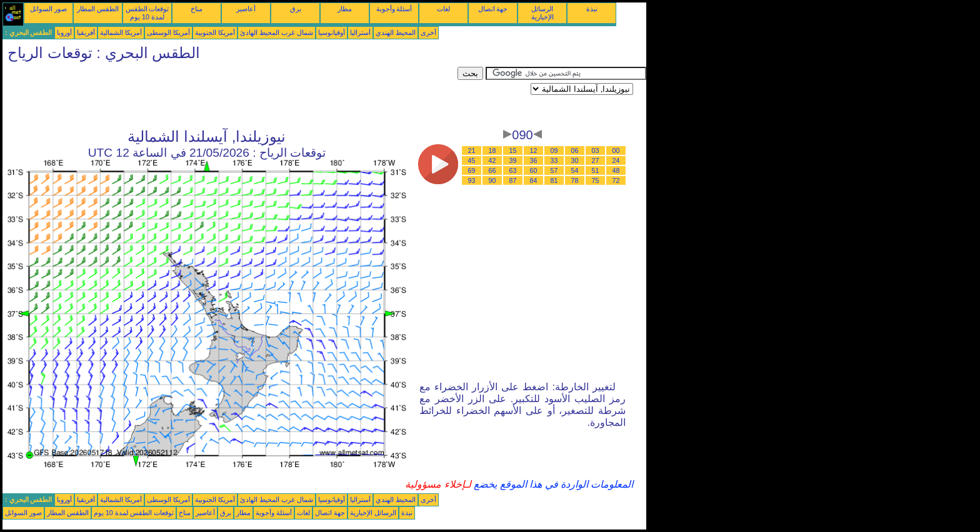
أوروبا (64, 32)
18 (492, 150)
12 (534, 150)
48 (616, 170)
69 (472, 170)
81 (554, 180)
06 (575, 150)
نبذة (592, 9)
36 (534, 160)
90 (492, 180)
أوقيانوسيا (332, 32)
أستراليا (360, 32)
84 (534, 180)
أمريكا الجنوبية (215, 32)
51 (596, 170)
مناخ (197, 9)
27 (596, 160)
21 (472, 150)
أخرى (428, 32)
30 (575, 160)
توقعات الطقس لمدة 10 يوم (147, 13)
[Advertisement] (230, 95)
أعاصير (246, 9)
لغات (443, 9)
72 (616, 180)
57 (554, 170)
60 (534, 170)
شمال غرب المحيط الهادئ (277, 32)
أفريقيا (86, 32)
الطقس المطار (98, 9)
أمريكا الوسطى (168, 32)
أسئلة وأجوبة (394, 9)
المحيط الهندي (396, 32)
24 (616, 160)
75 (596, 180)
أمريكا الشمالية (121, 32)
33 (554, 160)
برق (296, 9)
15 (513, 150)
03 (596, 150)
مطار (345, 9)
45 (472, 160)
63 (513, 170)
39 (513, 160)
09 (554, 150)
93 (472, 180)
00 (616, 150)
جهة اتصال (493, 9)
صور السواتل (48, 9)
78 (575, 180)
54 (575, 170)
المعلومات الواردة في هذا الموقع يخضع (552, 484)
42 (492, 160)
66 (492, 170)
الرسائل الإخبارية (542, 13)
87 (513, 180)
